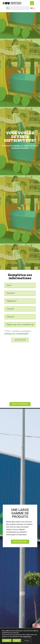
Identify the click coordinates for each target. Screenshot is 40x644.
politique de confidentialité (16, 334)
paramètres (27, 636)
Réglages (27, 640)
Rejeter (17, 640)
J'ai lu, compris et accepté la (18, 332)
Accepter (7, 640)
